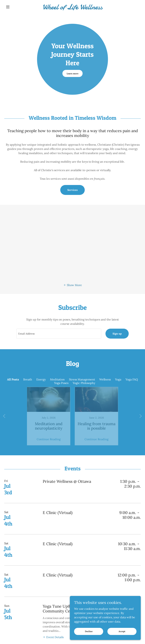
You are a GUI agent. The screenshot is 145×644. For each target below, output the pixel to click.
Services (72, 190)
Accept (122, 631)
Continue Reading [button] (49, 430)
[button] (15, 7)
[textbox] (59, 334)
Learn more (72, 74)
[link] (73, 8)
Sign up (117, 334)
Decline (89, 631)
